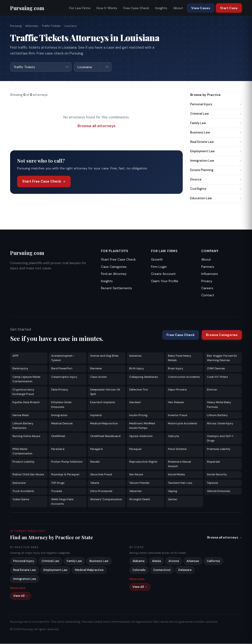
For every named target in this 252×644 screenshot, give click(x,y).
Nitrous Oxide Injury (220, 424)
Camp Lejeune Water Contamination (27, 379)
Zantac (173, 500)
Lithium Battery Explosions (23, 426)
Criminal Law (216, 114)
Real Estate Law (216, 142)
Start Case (229, 8)
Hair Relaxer (176, 402)
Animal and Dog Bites (104, 356)
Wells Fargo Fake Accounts (62, 502)
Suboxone (19, 483)
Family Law (216, 123)
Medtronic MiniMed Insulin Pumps (142, 426)
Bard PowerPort (62, 369)
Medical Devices (62, 424)
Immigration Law (216, 161)
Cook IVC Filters (217, 377)
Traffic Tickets (51, 26)
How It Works (107, 8)
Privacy (207, 281)
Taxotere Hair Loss (180, 483)
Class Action (99, 377)
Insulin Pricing (138, 415)
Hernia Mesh (21, 415)
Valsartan (136, 491)
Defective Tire (138, 390)
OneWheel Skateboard (105, 436)
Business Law (216, 133)
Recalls (95, 462)
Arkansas (193, 561)
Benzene (96, 369)
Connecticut (162, 570)
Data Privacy (60, 390)
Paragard (96, 449)
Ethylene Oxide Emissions (61, 405)
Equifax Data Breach (26, 402)
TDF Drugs (58, 483)
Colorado (139, 570)
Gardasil (135, 402)
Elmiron (212, 390)
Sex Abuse (136, 475)
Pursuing (16, 26)
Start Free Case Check (44, 182)
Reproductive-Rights (143, 462)
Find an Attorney (114, 274)
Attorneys (32, 26)
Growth (157, 260)
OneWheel (58, 436)
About (178, 8)
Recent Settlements (116, 288)
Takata (95, 483)
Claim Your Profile (165, 281)
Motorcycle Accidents (183, 424)
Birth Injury (137, 369)
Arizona (174, 561)
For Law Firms (80, 8)
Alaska (156, 561)
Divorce (216, 180)
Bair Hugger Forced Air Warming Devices (222, 358)
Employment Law (216, 151)
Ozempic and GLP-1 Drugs (220, 439)
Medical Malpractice (104, 424)
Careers (207, 288)
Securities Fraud (101, 475)
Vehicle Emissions (219, 491)
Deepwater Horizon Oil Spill (105, 392)
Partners (208, 267)
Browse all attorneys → (225, 538)
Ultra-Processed (101, 491)
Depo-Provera (177, 390)
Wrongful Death (140, 500)
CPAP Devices (216, 369)
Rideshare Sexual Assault (179, 464)
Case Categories (114, 267)
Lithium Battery (217, 415)
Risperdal (213, 462)
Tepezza (212, 483)
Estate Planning (216, 170)
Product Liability (23, 462)
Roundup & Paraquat (65, 475)
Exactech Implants (103, 402)
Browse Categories (222, 335)
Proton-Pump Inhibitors (67, 462)
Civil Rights (216, 189)
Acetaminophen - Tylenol (63, 358)
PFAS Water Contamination (22, 451)
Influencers (210, 274)
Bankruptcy (20, 369)
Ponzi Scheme (177, 449)
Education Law (216, 198)
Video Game (21, 500)
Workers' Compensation (106, 500)
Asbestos (135, 356)
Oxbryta (173, 436)
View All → (21, 596)
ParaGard (58, 449)
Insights (161, 8)
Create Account (163, 274)
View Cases (201, 8)
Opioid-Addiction (141, 436)
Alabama (138, 561)
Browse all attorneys (97, 126)
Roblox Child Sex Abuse (28, 475)
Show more (18, 588)
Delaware (185, 570)
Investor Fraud (178, 415)
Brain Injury (176, 369)
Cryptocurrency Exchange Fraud (23, 392)
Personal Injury (216, 104)
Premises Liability (219, 449)
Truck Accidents (23, 491)
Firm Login (159, 267)
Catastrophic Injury (64, 377)
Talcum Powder (139, 483)
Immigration (59, 415)
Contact (208, 295)
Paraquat (135, 449)
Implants (96, 415)
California (213, 561)
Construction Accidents (184, 377)
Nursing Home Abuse (26, 436)
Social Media (176, 475)
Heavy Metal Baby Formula (219, 405)
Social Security (217, 475)
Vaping (173, 491)
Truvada (57, 491)
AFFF (16, 356)
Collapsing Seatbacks (144, 377)
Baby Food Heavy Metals (180, 358)
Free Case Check (136, 8)
